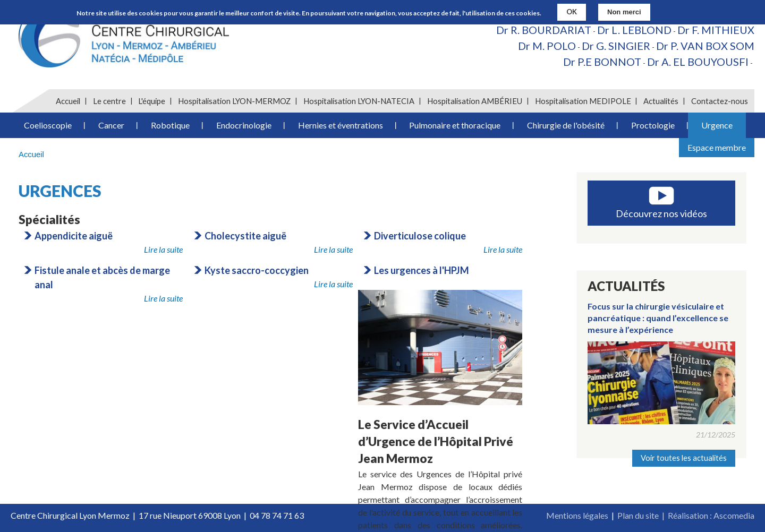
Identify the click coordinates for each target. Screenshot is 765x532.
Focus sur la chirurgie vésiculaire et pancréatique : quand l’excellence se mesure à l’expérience (658, 318)
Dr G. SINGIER (616, 46)
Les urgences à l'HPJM (422, 270)
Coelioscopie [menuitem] (48, 125)
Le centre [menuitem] (109, 101)
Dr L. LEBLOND (634, 30)
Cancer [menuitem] (111, 125)
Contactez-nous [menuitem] (720, 101)
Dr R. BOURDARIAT (544, 30)
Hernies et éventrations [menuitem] (341, 125)
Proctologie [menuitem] (653, 125)
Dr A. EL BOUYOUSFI (698, 62)
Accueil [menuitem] (68, 101)
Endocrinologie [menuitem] (244, 125)
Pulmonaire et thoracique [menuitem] (455, 125)
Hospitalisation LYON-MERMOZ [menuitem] (234, 101)
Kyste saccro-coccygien (257, 270)
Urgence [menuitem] (717, 125)
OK (572, 11)
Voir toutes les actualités (684, 458)
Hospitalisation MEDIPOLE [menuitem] (583, 101)
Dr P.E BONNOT (602, 62)
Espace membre (717, 147)
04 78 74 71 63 (277, 515)
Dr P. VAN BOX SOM (705, 46)
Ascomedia (734, 515)
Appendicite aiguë (74, 236)
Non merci (624, 11)
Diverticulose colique (420, 236)
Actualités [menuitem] (661, 101)
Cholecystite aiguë (245, 236)
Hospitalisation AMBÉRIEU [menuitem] (475, 101)
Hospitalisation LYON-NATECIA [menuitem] (359, 101)
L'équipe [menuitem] (152, 101)
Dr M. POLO (547, 46)
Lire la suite (163, 249)
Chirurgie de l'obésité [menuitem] (566, 125)
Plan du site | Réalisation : (665, 515)
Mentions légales (577, 515)
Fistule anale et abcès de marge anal (102, 277)
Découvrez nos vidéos (661, 213)
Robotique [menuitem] (170, 125)
